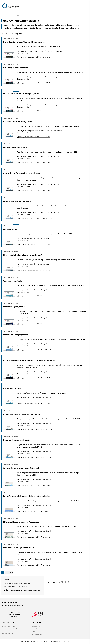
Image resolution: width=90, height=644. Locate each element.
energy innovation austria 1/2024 (35, 111)
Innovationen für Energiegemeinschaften (22, 173)
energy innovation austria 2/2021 (35, 296)
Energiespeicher (10, 229)
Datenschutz (32, 642)
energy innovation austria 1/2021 (35, 324)
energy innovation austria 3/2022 (36, 218)
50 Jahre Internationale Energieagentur (21, 94)
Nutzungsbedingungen (45, 642)
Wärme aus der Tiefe (13, 281)
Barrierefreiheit (58, 642)
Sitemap (67, 642)
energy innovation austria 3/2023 (35, 162)
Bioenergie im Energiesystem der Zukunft (22, 414)
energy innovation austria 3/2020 (35, 350)
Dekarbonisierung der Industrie (17, 440)
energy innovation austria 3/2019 (35, 457)
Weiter (11, 572)
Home (3, 15)
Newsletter (35, 629)
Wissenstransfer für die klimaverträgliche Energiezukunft (29, 360)
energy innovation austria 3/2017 (35, 537)
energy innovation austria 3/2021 (35, 270)
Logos (33, 631)
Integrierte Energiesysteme (16, 335)
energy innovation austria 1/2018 (35, 511)
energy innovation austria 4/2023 (35, 137)
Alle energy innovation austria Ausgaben (17, 583)
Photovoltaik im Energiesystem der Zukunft (23, 255)
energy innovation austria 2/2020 (35, 378)
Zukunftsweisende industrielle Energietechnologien (27, 496)
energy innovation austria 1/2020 (35, 404)
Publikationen (10, 15)
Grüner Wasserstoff (12, 388)
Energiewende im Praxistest (16, 147)
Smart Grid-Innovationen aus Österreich (21, 468)
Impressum (23, 642)
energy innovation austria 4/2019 (36, 429)
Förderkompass (37, 634)
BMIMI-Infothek (37, 626)
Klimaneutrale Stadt (8, 626)
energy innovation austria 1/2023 (35, 190)
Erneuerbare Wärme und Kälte (17, 201)
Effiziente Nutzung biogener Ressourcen (21, 522)
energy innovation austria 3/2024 (35, 57)
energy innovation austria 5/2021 (35, 244)
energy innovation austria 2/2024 (35, 83)
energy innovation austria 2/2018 (35, 485)
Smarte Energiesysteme (14, 307)
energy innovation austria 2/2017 (35, 565)
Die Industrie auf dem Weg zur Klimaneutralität (25, 42)
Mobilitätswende (7, 633)
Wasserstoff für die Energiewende (18, 122)
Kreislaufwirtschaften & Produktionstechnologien (10, 630)
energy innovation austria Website (15, 587)
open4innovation (18, 606)
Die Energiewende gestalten (16, 68)
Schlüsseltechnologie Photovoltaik (19, 548)
